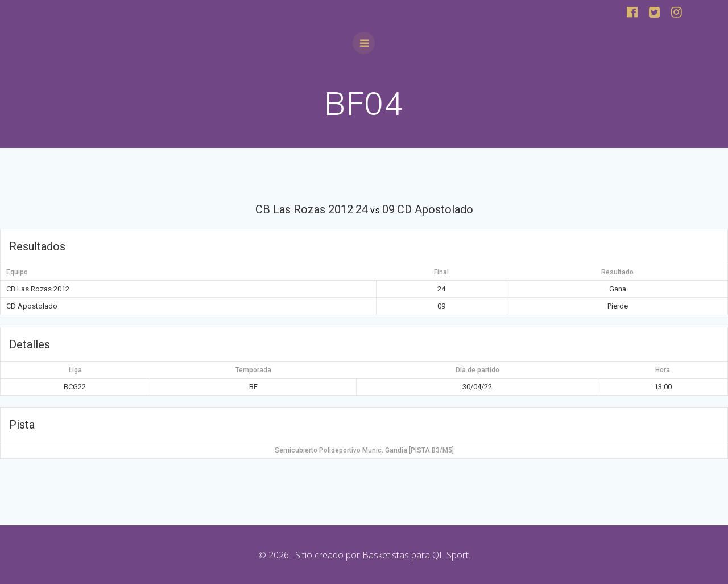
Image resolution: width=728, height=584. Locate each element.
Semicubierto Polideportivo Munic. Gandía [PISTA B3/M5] (364, 450)
